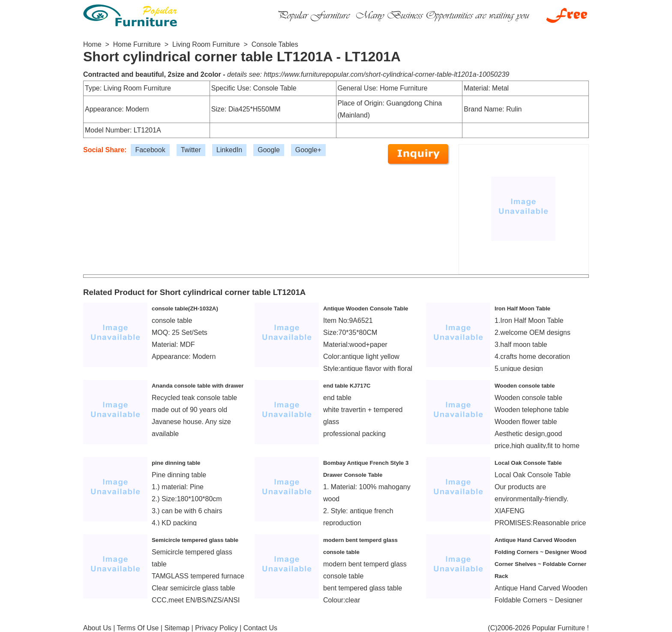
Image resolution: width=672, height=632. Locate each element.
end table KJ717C (347, 386)
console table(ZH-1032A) (185, 308)
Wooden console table (525, 386)
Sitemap (177, 628)
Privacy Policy (216, 628)
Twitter (191, 150)
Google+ (308, 150)
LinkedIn (229, 150)
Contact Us (260, 628)
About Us (97, 628)
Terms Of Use (138, 628)
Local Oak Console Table (528, 463)
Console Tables (275, 44)
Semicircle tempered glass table (195, 540)
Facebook (150, 150)
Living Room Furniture (206, 44)
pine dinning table (176, 463)
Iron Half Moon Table (522, 308)
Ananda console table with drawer (198, 386)
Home (92, 44)
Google (269, 150)
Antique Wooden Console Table (366, 308)
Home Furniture (137, 44)
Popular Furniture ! (560, 628)
